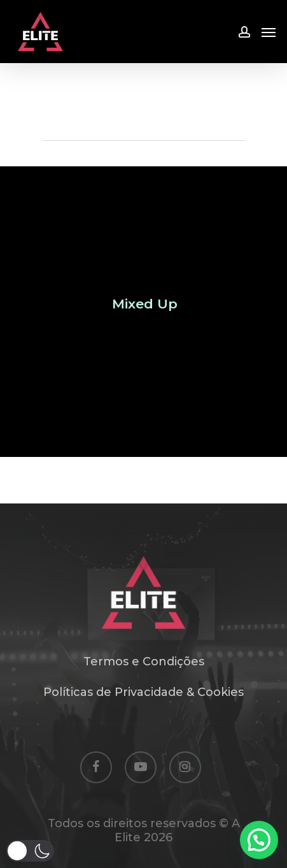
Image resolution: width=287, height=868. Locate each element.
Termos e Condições (144, 662)
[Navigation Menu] (269, 32)
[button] (30, 851)
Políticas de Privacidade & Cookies (143, 692)
